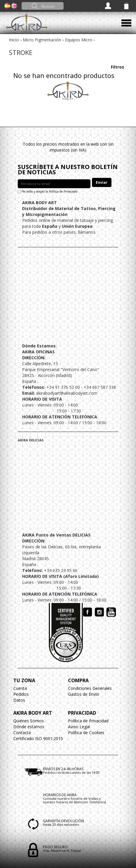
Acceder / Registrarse (109, 6)
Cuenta (20, 688)
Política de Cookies (86, 733)
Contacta (22, 733)
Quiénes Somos (29, 721)
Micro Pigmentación (42, 40)
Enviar (102, 182)
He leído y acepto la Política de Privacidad (50, 191)
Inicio (14, 40)
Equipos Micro (79, 40)
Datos (19, 700)
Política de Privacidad (88, 721)
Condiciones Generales (90, 688)
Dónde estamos (29, 727)
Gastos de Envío (84, 694)
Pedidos (21, 694)
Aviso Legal (79, 727)
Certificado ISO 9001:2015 (38, 738)
